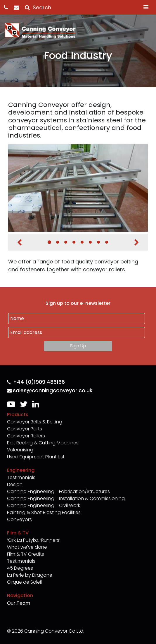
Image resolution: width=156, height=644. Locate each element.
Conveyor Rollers (26, 436)
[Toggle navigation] (146, 7)
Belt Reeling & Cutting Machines (43, 443)
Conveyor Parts (25, 429)
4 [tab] (74, 242)
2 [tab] (58, 242)
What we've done (27, 547)
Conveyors (19, 519)
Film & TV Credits (26, 554)
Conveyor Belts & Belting (35, 422)
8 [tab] (107, 242)
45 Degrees (20, 568)
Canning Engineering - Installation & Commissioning (66, 498)
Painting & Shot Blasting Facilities (44, 512)
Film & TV (18, 533)
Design (15, 484)
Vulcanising (20, 450)
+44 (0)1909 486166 (36, 382)
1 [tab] (49, 242)
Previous (19, 242)
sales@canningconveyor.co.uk (50, 391)
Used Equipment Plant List (36, 457)
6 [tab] (90, 242)
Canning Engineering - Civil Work (44, 505)
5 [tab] (82, 242)
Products (18, 415)
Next (137, 242)
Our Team (19, 603)
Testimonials (21, 477)
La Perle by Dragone (30, 575)
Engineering (21, 470)
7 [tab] (98, 242)
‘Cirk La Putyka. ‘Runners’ (34, 540)
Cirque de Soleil (24, 582)
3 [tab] (66, 242)
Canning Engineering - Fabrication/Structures (58, 491)
